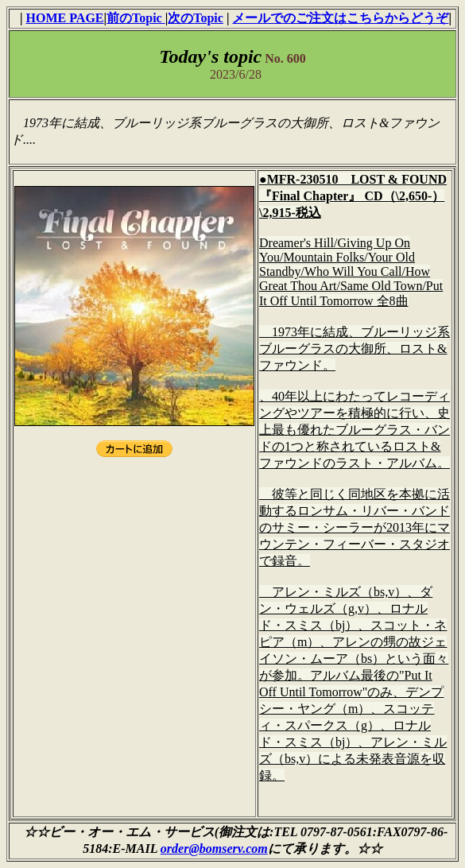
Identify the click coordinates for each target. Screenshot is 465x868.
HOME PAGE (65, 18)
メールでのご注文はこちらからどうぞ (340, 18)
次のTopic (196, 18)
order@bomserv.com (214, 849)
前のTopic (136, 18)
